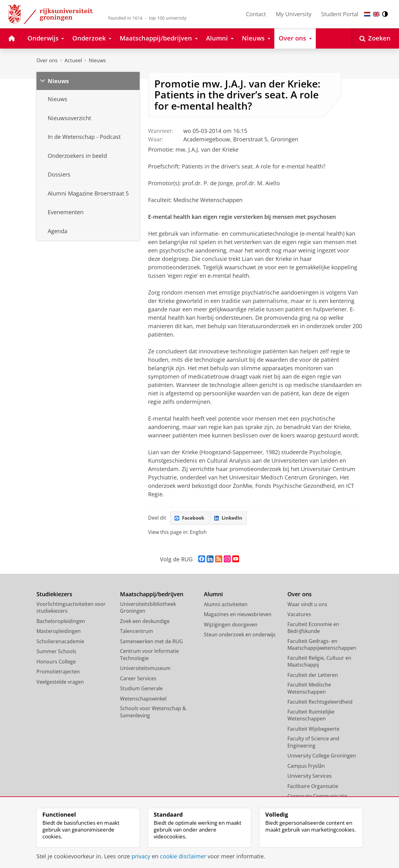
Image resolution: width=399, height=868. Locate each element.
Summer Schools (56, 652)
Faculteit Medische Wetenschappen (309, 689)
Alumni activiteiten (226, 605)
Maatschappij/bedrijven (152, 595)
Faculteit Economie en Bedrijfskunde (313, 628)
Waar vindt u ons (307, 605)
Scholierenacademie (60, 642)
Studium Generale (141, 689)
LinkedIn (231, 518)
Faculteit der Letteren (313, 676)
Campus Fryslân (306, 767)
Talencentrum (137, 632)
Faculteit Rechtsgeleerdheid (320, 702)
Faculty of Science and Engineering (313, 743)
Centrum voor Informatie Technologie (149, 655)
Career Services (138, 679)
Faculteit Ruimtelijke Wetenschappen (311, 716)
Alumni (213, 595)
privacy (141, 856)
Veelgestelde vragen (60, 682)
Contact (256, 14)
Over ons (47, 60)
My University (294, 14)
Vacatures (299, 615)
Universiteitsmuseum (145, 669)
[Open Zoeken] (375, 38)
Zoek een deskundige (145, 622)
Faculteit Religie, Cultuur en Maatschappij (319, 662)
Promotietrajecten (58, 672)
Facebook (190, 518)
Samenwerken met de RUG (151, 642)
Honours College (56, 662)
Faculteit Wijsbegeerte (313, 729)
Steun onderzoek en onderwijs (240, 635)
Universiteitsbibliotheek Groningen (148, 608)
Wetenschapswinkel (143, 699)
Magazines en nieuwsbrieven (238, 615)
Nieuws (97, 60)
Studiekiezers (54, 595)
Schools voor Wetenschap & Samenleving (153, 712)
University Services (310, 776)
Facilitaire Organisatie (313, 787)
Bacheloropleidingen (61, 622)
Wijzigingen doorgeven (231, 625)
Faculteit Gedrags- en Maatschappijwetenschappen (322, 645)
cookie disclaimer (183, 856)
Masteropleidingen (59, 632)
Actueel (73, 60)
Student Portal (340, 14)
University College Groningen (322, 756)
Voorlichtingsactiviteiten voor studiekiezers (71, 608)
